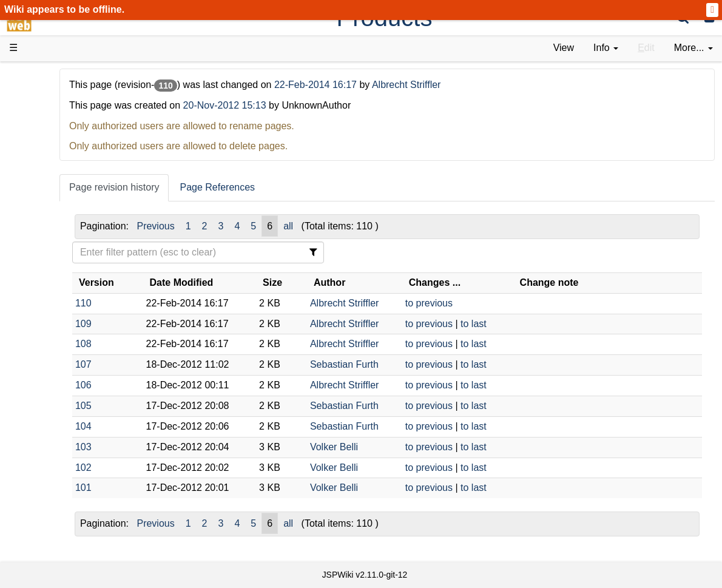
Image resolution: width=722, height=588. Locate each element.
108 (188, 344)
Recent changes (69, 440)
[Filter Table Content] (282, 252)
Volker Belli (400, 447)
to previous (479, 303)
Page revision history (219, 187)
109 (188, 324)
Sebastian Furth (410, 364)
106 (188, 385)
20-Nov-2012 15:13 (329, 105)
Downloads (57, 110)
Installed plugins (68, 454)
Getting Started (66, 261)
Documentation (66, 192)
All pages (53, 426)
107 (188, 364)
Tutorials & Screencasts (84, 178)
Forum (47, 371)
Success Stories (68, 123)
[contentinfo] (606, 48)
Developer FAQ (66, 289)
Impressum (99, 468)
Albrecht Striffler (511, 85)
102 (188, 468)
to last (523, 324)
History (49, 137)
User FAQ (55, 206)
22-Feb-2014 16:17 (421, 85)
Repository (56, 330)
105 (188, 406)
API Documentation (75, 302)
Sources (51, 316)
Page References (322, 187)
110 (188, 303)
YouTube (52, 385)
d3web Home (39, 75)
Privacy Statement (73, 482)
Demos (49, 219)
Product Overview (72, 96)
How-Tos (52, 275)
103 (188, 447)
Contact (50, 468)
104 (188, 426)
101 (188, 488)
